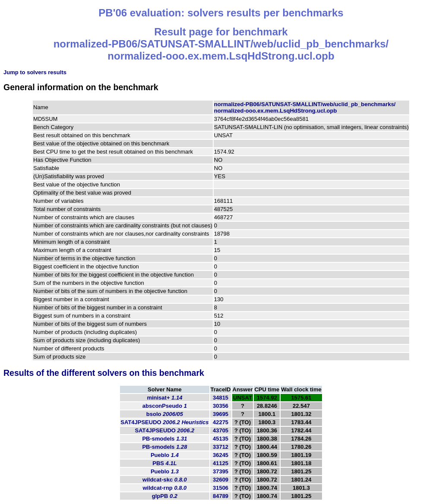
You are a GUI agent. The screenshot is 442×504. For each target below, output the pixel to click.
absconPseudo (165, 406)
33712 (221, 447)
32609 (221, 480)
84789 (221, 496)
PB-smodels (164, 439)
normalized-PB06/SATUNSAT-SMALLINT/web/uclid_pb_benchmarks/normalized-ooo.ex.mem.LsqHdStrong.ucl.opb (305, 107)
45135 (221, 439)
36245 (221, 455)
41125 (221, 463)
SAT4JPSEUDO (164, 422)
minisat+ (164, 398)
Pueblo (165, 455)
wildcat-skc (165, 480)
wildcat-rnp (164, 488)
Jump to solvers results (35, 72)
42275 (221, 422)
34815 (221, 398)
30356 (221, 406)
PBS (164, 463)
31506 (221, 488)
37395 (221, 471)
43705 (221, 430)
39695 (221, 414)
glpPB (165, 496)
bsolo (165, 414)
